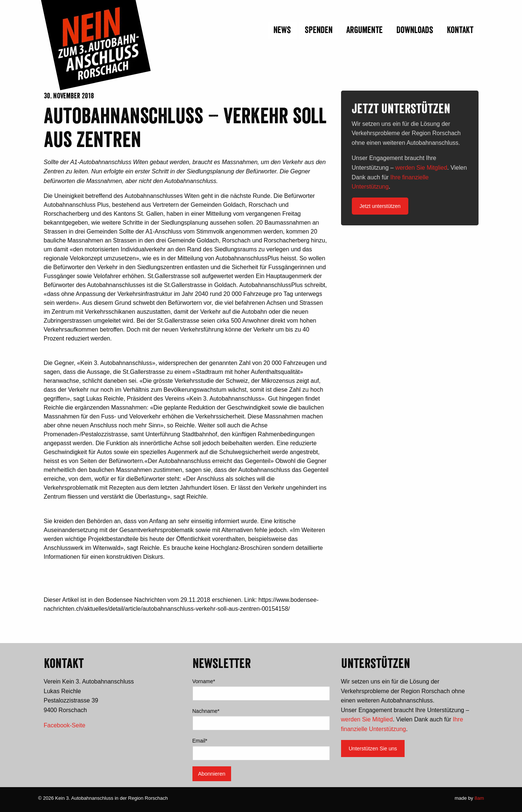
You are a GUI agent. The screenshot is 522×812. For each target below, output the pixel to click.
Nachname (206, 711)
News (282, 30)
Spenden (319, 30)
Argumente (364, 30)
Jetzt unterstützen (380, 206)
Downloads (415, 30)
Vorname (204, 681)
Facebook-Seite (65, 725)
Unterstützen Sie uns (373, 749)
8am (479, 798)
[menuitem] (281, 30)
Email (200, 741)
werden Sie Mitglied (421, 168)
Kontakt (460, 30)
